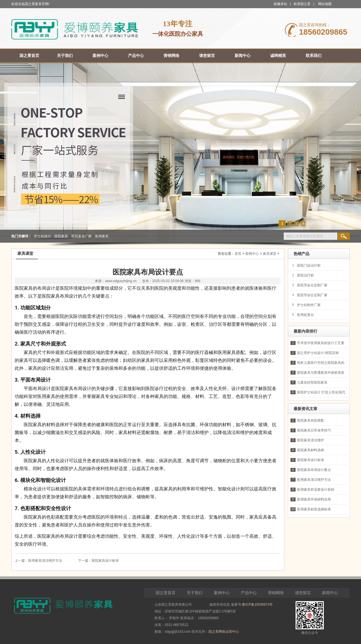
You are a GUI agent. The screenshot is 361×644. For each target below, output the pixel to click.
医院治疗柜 (305, 275)
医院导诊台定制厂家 (312, 285)
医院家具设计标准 (105, 561)
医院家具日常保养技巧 (314, 430)
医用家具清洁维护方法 (45, 561)
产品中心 (249, 593)
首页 (238, 254)
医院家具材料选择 (311, 450)
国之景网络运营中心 (224, 632)
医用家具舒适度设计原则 (316, 490)
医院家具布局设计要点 (314, 470)
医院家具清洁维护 (311, 440)
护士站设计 (43, 236)
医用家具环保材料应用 (314, 499)
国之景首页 (166, 593)
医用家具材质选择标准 (314, 509)
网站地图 (325, 4)
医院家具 (61, 236)
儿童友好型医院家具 (312, 382)
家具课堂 (270, 254)
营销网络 (276, 593)
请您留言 (303, 593)
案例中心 (222, 593)
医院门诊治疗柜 (309, 265)
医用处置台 (305, 315)
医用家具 (102, 236)
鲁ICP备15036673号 (257, 605)
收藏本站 (280, 4)
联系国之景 (302, 4)
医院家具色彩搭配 (311, 421)
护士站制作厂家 (309, 305)
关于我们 (195, 593)
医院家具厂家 (82, 236)
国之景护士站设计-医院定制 (318, 353)
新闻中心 (252, 254)
